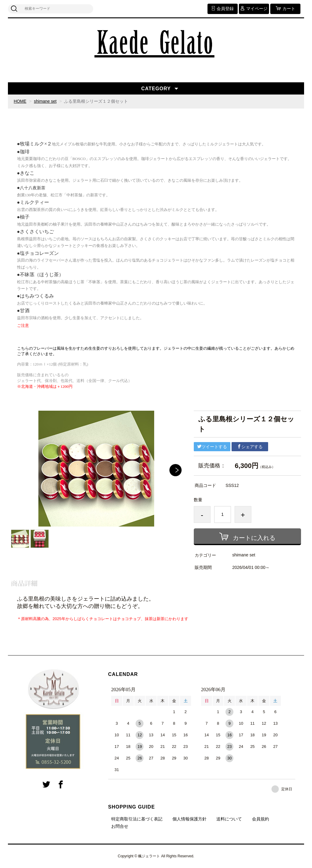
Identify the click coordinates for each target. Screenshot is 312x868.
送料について (229, 819)
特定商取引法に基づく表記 (137, 819)
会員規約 (261, 819)
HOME (20, 101)
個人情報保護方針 (190, 819)
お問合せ (120, 826)
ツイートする (212, 446)
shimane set (46, 101)
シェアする (250, 446)
